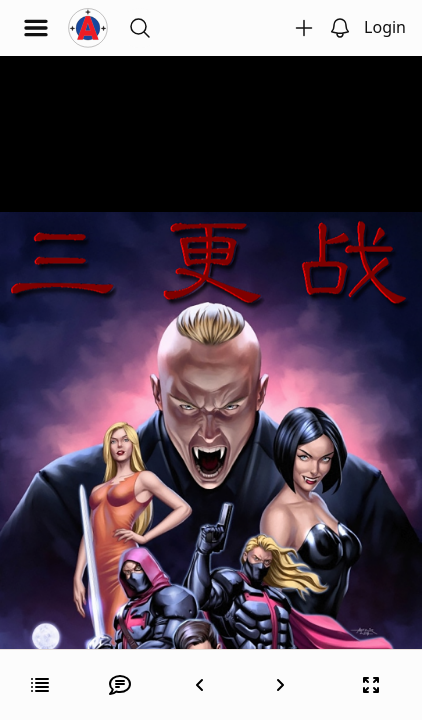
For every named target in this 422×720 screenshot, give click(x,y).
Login (385, 27)
